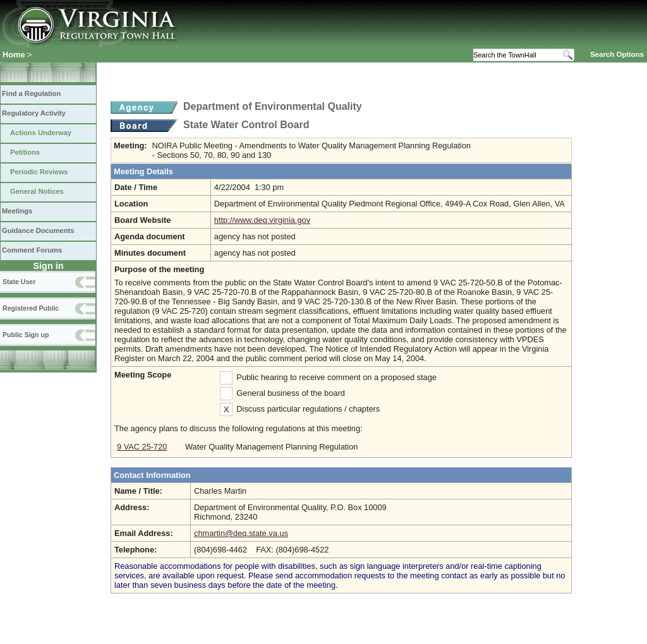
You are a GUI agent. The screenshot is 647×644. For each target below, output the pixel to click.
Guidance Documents (38, 230)
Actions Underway (41, 133)
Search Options (617, 54)
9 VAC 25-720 (142, 447)
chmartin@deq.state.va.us (241, 533)
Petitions (25, 152)
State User (19, 282)
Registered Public (31, 308)
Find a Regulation (31, 93)
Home (14, 55)
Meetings (17, 211)
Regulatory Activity (34, 113)
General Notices (37, 191)
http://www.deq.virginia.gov (262, 220)
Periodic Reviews (39, 172)
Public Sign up (26, 335)
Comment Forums (32, 250)
